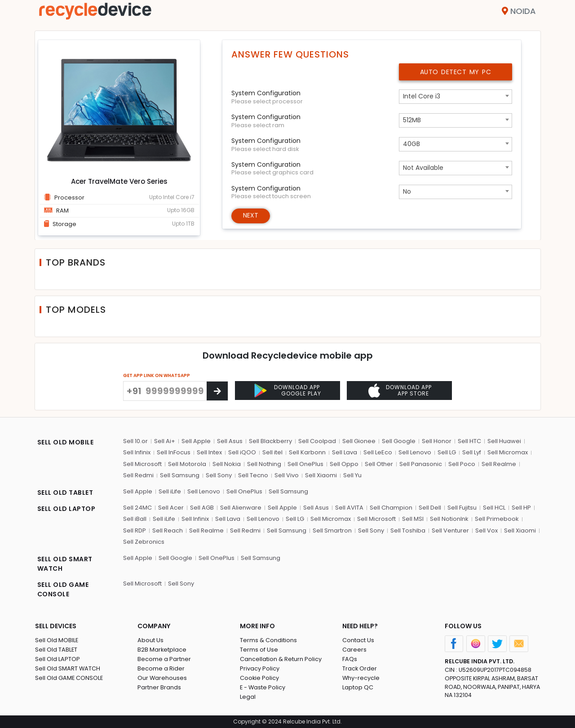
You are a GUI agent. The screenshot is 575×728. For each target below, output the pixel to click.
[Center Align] (217, 391)
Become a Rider (161, 668)
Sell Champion (391, 507)
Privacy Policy (260, 668)
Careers (354, 649)
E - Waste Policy (263, 687)
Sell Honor (437, 441)
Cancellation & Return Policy (281, 659)
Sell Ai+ (165, 441)
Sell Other (379, 464)
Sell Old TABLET (56, 649)
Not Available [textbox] (423, 168)
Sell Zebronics (144, 542)
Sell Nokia (227, 464)
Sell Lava (345, 452)
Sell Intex (209, 452)
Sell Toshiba (408, 530)
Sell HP (521, 507)
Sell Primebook (497, 519)
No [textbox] (407, 191)
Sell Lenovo (415, 452)
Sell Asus (230, 441)
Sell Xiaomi (321, 475)
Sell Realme (499, 464)
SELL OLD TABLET (65, 492)
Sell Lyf (472, 452)
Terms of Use (259, 649)
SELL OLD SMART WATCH (65, 563)
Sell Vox (487, 530)
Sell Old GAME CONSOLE (69, 677)
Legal (248, 696)
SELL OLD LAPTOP (66, 508)
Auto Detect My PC (456, 72)
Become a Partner (164, 659)
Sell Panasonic (421, 464)
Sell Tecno (253, 475)
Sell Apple (196, 441)
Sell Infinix (137, 452)
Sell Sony (219, 475)
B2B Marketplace (162, 649)
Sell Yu (352, 475)
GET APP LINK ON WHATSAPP (157, 375)
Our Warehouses (162, 677)
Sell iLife (170, 491)
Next (251, 216)
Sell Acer (171, 507)
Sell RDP (135, 530)
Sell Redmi (138, 475)
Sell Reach (168, 530)
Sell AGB (202, 507)
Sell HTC (469, 441)
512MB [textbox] (412, 120)
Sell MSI (413, 519)
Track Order (360, 668)
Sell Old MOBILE (57, 640)
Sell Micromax (508, 452)
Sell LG (447, 452)
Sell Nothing (264, 464)
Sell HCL (494, 507)
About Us (150, 640)
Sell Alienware (241, 507)
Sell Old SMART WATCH (68, 668)
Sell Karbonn (307, 452)
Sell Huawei (504, 441)
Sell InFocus (174, 452)
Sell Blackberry (270, 441)
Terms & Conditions (268, 640)
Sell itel (272, 452)
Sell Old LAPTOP (57, 659)
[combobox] (456, 97)
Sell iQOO (242, 452)
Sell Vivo (287, 475)
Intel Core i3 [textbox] (422, 96)
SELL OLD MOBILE (66, 442)
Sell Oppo (344, 464)
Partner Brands (159, 687)
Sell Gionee (359, 441)
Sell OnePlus (305, 464)
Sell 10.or (135, 441)
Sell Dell (430, 507)
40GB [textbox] (411, 144)
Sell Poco (462, 464)
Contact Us (358, 640)
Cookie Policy (260, 677)
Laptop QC (358, 687)
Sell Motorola (187, 464)
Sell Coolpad (317, 441)
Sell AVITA (349, 507)
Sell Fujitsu (462, 507)
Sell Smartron (332, 530)
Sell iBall (135, 519)
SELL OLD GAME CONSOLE (63, 589)
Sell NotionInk (449, 519)
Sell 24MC (137, 507)
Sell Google (399, 441)
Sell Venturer (450, 530)
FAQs (350, 659)
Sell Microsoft (142, 464)
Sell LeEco (378, 452)
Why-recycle (361, 677)
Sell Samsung (180, 475)
